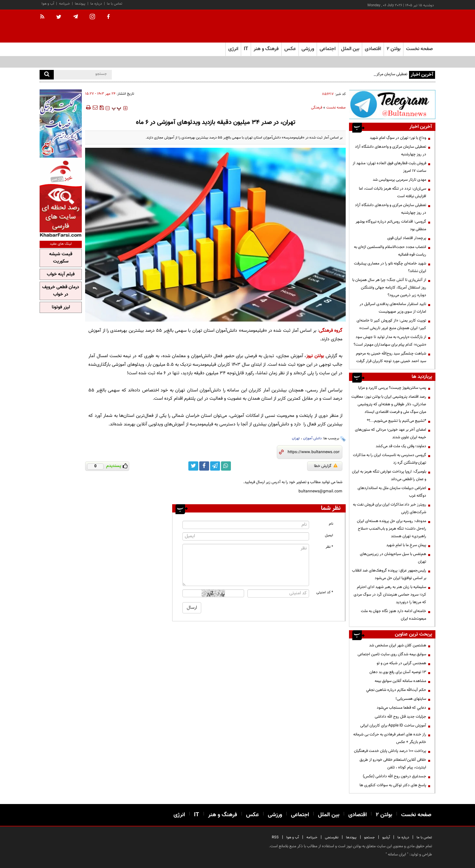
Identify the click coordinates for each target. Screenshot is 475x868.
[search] (47, 75)
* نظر (329, 547)
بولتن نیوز (315, 356)
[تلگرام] (392, 104)
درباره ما (96, 4)
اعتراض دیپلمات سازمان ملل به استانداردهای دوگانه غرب (392, 492)
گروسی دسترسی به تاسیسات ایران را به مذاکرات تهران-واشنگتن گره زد (390, 459)
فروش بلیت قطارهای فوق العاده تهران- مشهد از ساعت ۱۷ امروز (389, 167)
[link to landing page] (402, 26)
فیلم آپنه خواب (61, 274)
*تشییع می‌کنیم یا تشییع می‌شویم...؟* (396, 421)
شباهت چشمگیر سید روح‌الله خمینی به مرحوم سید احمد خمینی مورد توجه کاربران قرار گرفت (391, 357)
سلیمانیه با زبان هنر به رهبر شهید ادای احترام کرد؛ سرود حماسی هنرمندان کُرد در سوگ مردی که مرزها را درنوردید (390, 595)
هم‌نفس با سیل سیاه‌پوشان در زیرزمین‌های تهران (393, 558)
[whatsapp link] (226, 466)
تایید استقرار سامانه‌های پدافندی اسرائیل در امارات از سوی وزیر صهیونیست (393, 308)
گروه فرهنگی (331, 331)
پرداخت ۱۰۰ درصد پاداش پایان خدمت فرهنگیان (390, 751)
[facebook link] (204, 466)
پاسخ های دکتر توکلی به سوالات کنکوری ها (393, 785)
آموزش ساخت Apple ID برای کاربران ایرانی (393, 726)
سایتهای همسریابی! (411, 699)
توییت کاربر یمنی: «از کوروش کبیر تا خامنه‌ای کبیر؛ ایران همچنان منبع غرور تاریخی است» (391, 324)
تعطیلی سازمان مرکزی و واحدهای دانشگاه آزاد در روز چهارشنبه (391, 151)
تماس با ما (115, 4)
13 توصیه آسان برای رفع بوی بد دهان (398, 672)
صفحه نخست (419, 49)
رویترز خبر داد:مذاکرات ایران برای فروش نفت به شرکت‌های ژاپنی (390, 508)
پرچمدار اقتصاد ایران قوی (407, 238)
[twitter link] (193, 466)
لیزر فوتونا (61, 307)
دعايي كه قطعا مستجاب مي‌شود (401, 708)
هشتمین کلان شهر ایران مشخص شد (398, 645)
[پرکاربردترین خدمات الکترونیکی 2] (61, 124)
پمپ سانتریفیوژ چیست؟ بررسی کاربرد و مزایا (392, 388)
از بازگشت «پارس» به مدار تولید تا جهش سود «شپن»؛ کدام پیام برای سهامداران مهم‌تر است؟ (390, 341)
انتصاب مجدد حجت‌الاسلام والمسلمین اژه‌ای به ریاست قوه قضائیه (390, 251)
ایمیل (329, 535)
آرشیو (386, 837)
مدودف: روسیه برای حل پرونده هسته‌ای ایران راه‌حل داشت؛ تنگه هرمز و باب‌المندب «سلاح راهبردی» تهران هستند (392, 529)
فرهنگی (317, 108)
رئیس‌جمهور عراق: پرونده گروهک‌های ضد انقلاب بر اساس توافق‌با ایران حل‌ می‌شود (389, 574)
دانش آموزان (312, 438)
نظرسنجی (332, 837)
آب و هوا (48, 4)
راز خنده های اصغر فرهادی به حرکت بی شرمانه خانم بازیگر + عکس (390, 738)
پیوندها (80, 4)
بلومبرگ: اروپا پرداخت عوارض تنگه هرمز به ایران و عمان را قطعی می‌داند (389, 475)
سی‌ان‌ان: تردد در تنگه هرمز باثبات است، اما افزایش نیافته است (393, 192)
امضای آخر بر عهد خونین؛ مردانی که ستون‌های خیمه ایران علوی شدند (391, 434)
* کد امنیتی (325, 592)
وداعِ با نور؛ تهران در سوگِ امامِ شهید (398, 138)
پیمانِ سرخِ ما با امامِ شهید (406, 545)
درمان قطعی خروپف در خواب (61, 291)
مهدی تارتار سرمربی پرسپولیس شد (399, 180)
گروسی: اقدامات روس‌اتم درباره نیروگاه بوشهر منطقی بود (391, 225)
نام (331, 524)
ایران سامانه (397, 854)
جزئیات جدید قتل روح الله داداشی (400, 717)
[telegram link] (215, 466)
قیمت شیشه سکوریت (61, 258)
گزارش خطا (326, 466)
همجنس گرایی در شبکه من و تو (401, 663)
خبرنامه (64, 4)
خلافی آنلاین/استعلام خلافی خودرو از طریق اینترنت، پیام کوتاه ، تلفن (393, 764)
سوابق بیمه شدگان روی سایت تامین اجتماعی (392, 654)
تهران (296, 438)
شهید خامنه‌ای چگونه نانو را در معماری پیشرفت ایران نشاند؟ (390, 267)
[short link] (314, 452)
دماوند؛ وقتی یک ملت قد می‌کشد (401, 446)
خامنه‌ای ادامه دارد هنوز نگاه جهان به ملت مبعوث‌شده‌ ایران (394, 615)
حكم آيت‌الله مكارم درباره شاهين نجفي (396, 690)
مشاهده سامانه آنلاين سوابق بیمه (400, 681)
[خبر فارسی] (61, 198)
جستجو (369, 837)
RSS (275, 837)
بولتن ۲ (394, 49)
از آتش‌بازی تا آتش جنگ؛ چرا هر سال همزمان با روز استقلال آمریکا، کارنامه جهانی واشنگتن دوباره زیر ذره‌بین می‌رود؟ (389, 288)
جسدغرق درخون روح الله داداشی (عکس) (395, 776)
